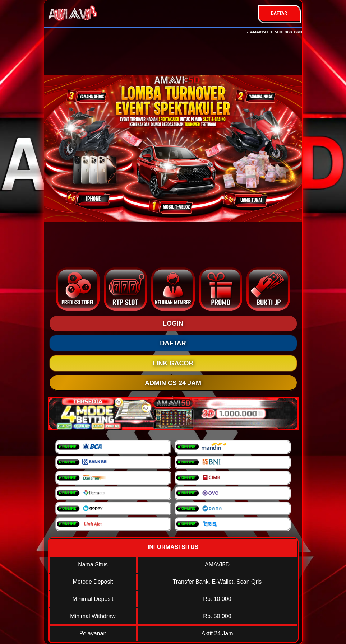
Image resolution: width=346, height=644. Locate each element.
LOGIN (173, 323)
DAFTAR (279, 13)
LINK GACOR (173, 363)
